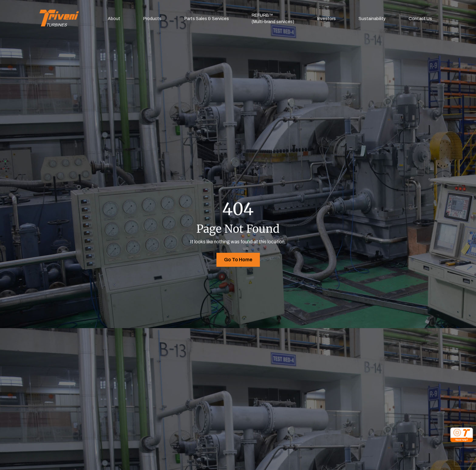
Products (152, 19)
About (114, 19)
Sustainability (372, 19)
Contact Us (420, 19)
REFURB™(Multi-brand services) (273, 19)
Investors (326, 19)
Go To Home (238, 260)
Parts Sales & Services (207, 19)
